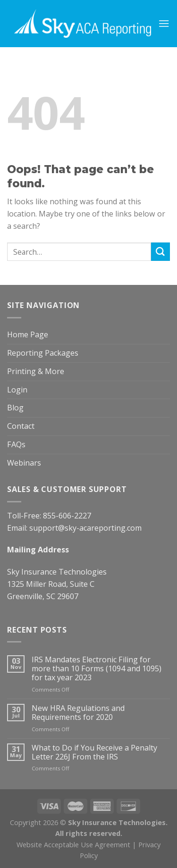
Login (17, 390)
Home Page (28, 334)
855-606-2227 (67, 516)
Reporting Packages (43, 353)
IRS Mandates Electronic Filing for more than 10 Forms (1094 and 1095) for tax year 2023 (97, 669)
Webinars (24, 463)
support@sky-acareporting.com (85, 528)
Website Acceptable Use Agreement (73, 844)
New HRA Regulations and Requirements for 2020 (78, 713)
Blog (15, 408)
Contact (21, 426)
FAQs (16, 444)
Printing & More (36, 371)
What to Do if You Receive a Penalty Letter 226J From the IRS (94, 753)
